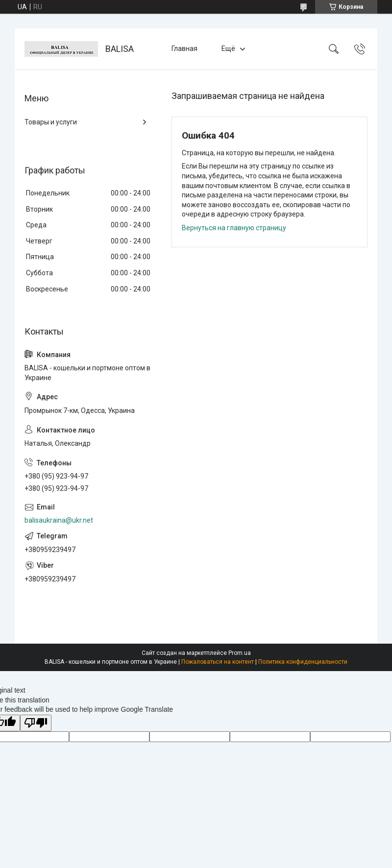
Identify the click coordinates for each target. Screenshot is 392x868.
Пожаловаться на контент (218, 662)
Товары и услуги (51, 122)
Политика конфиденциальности (303, 662)
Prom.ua (240, 653)
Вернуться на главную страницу (234, 228)
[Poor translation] (36, 723)
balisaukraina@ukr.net (59, 520)
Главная (184, 48)
